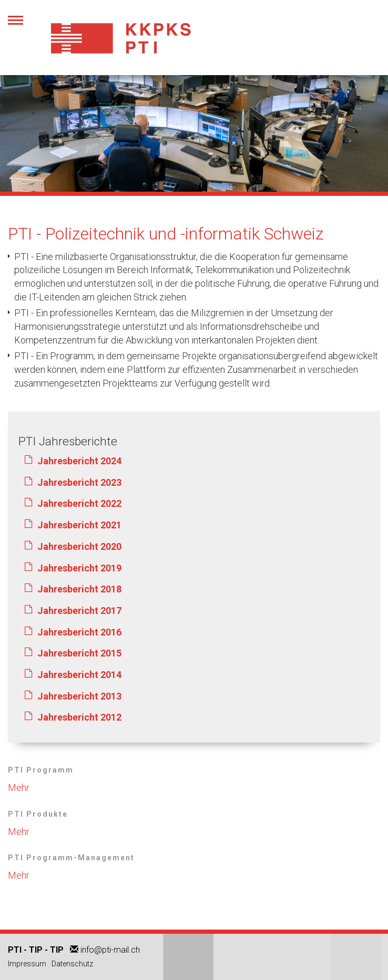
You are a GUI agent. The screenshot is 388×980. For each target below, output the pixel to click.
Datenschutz (72, 964)
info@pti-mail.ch (110, 950)
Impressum (27, 964)
